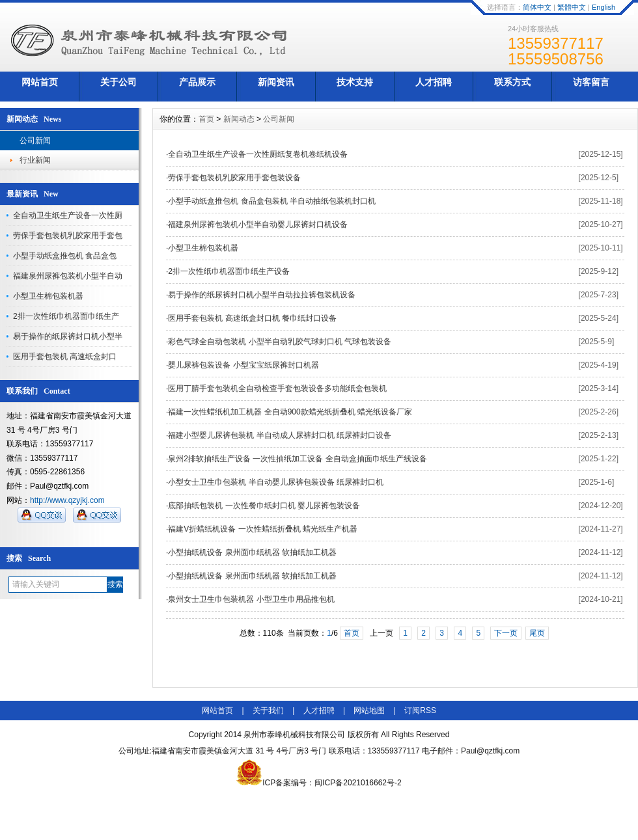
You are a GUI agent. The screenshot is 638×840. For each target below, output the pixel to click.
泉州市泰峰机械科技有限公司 (294, 735)
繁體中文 (572, 7)
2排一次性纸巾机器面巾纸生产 (66, 316)
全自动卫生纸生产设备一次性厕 (68, 215)
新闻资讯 (276, 82)
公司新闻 (35, 141)
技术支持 (355, 82)
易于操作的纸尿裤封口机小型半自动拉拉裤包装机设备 (262, 295)
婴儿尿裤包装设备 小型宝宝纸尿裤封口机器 (243, 365)
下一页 (506, 633)
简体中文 (537, 7)
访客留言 (591, 82)
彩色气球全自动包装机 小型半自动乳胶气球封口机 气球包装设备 (280, 342)
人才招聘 (434, 82)
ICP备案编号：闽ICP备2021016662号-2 (319, 783)
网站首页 (40, 82)
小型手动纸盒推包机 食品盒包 (65, 256)
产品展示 (197, 82)
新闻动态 (239, 119)
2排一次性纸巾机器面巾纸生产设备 (229, 271)
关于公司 (118, 82)
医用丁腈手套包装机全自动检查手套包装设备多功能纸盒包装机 (277, 388)
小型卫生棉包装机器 (48, 296)
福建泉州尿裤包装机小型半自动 (68, 276)
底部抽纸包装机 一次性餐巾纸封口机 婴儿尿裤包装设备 (264, 506)
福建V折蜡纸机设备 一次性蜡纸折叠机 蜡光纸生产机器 (263, 529)
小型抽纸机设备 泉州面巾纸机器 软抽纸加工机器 (252, 552)
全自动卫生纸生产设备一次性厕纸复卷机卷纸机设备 (258, 154)
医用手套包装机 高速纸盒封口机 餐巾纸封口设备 (252, 318)
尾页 (537, 633)
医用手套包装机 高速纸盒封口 (65, 357)
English (603, 7)
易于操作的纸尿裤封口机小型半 (68, 336)
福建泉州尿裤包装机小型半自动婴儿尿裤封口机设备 (258, 224)
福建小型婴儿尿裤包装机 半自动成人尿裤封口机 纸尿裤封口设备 (280, 435)
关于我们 (268, 711)
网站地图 (369, 711)
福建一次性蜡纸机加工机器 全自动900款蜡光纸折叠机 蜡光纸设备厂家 (290, 412)
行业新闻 (35, 160)
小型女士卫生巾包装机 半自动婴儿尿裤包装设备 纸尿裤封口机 (276, 482)
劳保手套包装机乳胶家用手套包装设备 (234, 178)
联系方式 (512, 82)
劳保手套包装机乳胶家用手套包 (68, 236)
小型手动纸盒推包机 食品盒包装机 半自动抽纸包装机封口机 (272, 201)
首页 (206, 119)
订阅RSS (420, 711)
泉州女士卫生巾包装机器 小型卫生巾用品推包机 (251, 599)
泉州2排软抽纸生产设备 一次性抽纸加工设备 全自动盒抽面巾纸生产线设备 (297, 459)
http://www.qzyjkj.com (67, 500)
